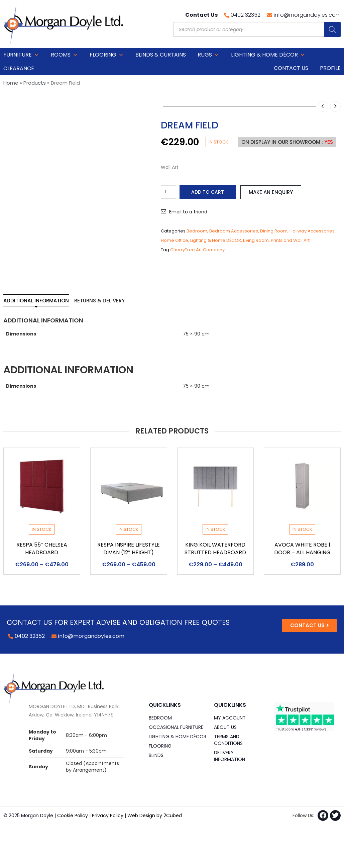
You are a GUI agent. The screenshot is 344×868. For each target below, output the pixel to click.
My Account (230, 718)
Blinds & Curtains (161, 55)
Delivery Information (230, 756)
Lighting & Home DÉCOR (268, 55)
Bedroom (197, 231)
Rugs (208, 55)
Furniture (21, 55)
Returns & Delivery (99, 301)
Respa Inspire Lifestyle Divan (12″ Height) (129, 549)
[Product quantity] (168, 192)
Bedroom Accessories (234, 231)
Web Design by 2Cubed (155, 815)
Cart (333, 55)
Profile (330, 68)
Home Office (175, 240)
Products (35, 83)
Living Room (256, 240)
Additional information (36, 301)
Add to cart (208, 192)
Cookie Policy (73, 815)
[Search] (332, 29)
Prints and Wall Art (290, 240)
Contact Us (291, 68)
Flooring (107, 55)
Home (11, 83)
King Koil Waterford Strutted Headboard (215, 549)
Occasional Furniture (176, 727)
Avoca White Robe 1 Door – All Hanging (302, 549)
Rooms (64, 55)
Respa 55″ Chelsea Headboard (42, 549)
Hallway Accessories (312, 231)
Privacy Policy (108, 815)
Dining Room (274, 231)
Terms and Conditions (228, 740)
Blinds (156, 755)
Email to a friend (188, 212)
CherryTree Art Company (197, 250)
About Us (225, 727)
